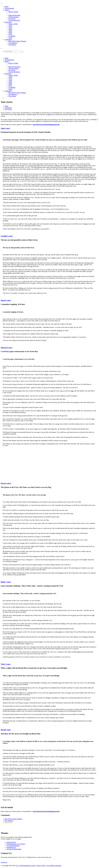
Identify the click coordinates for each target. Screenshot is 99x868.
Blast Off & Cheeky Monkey (17, 41)
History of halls (13, 12)
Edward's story (7, 348)
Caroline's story (7, 236)
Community (8, 39)
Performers (8, 22)
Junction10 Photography (14, 849)
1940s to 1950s (13, 24)
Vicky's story (6, 664)
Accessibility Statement (54, 866)
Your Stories (12, 45)
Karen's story (6, 300)
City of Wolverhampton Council (26, 866)
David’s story (6, 730)
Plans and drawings (14, 15)
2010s (10, 34)
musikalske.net (11, 847)
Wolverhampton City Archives (16, 844)
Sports (10, 38)
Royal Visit (12, 19)
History (7, 10)
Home (6, 7)
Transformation (9, 8)
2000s (10, 33)
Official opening (13, 17)
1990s (10, 31)
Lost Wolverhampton (13, 846)
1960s (10, 26)
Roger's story (6, 582)
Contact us (4, 862)
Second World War (14, 20)
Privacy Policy (41, 866)
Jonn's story (5, 128)
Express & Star (11, 842)
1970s (10, 27)
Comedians (12, 36)
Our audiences (13, 43)
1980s (10, 29)
